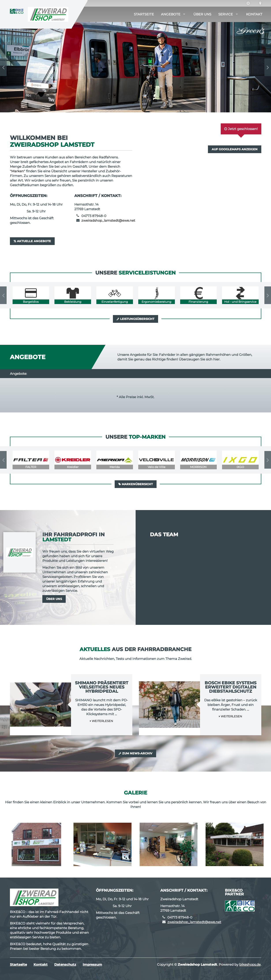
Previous (3, 67)
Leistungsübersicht (135, 319)
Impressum (92, 964)
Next (268, 67)
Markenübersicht (136, 484)
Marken (18, 171)
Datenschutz (65, 964)
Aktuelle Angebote (32, 241)
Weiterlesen (102, 721)
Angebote (171, 14)
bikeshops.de (250, 964)
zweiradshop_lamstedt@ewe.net (108, 220)
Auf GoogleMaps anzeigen (235, 149)
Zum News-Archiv (135, 753)
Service (226, 14)
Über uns (202, 14)
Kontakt (254, 14)
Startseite (144, 14)
